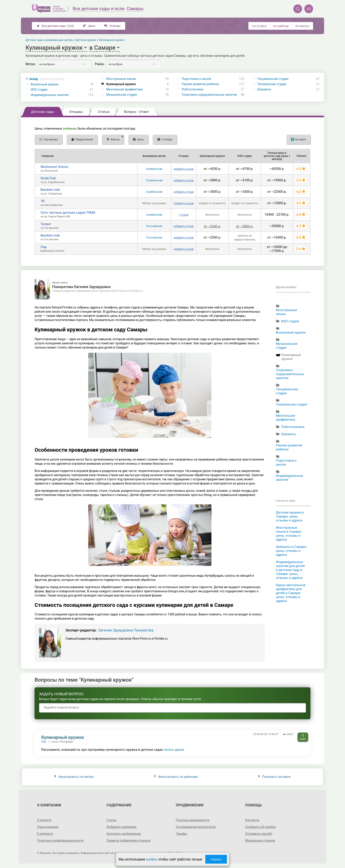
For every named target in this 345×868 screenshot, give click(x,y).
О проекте (44, 820)
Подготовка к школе (196, 79)
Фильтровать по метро (74, 777)
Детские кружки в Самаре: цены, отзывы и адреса (290, 516)
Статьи (112, 820)
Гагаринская (154, 180)
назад (47, 79)
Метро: (31, 64)
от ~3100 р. (212, 226)
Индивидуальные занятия (50, 95)
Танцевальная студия (273, 79)
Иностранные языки (121, 79)
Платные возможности (193, 820)
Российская (154, 226)
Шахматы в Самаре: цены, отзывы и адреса (291, 551)
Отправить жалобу (259, 834)
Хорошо (216, 859)
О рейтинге (45, 834)
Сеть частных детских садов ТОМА (68, 213)
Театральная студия (272, 84)
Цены (89, 26)
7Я (42, 201)
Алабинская (154, 169)
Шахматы (264, 89)
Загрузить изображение (124, 834)
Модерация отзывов (260, 840)
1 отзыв (184, 215)
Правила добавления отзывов (128, 840)
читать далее (174, 750)
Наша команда (48, 827)
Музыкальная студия (122, 95)
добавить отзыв (184, 169)
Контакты (252, 820)
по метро (302, 26)
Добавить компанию (122, 827)
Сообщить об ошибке (260, 827)
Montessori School (54, 167)
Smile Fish (48, 178)
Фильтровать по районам (176, 777)
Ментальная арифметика (125, 89)
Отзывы (112, 26)
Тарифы (182, 834)
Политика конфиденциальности (60, 840)
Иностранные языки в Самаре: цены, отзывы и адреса (289, 534)
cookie (151, 859)
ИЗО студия (39, 90)
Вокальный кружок (45, 84)
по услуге (259, 26)
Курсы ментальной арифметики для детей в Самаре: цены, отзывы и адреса (291, 593)
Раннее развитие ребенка (200, 84)
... (283, 299)
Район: (100, 64)
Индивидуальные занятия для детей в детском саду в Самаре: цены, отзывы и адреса (290, 570)
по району (281, 26)
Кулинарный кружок (62, 737)
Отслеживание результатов (196, 827)
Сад (43, 247)
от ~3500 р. (245, 226)
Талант (46, 224)
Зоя (44, 742)
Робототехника (193, 89)
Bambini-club (50, 190)
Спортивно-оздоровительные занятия (209, 95)
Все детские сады (55, 26)
